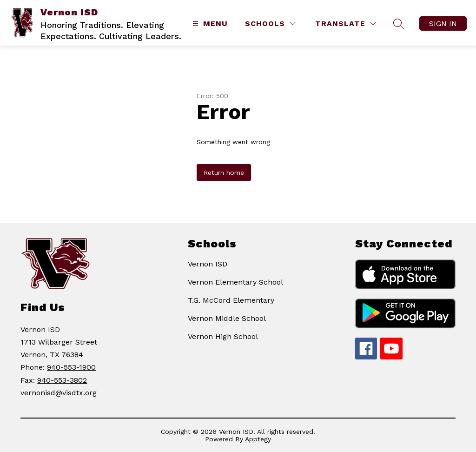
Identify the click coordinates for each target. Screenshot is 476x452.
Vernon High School (223, 336)
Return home (224, 173)
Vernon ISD (208, 264)
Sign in (443, 23)
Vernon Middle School (227, 318)
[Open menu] (209, 23)
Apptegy (258, 439)
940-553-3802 (62, 380)
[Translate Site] (346, 23)
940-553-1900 (71, 367)
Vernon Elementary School (235, 282)
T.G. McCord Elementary (231, 300)
